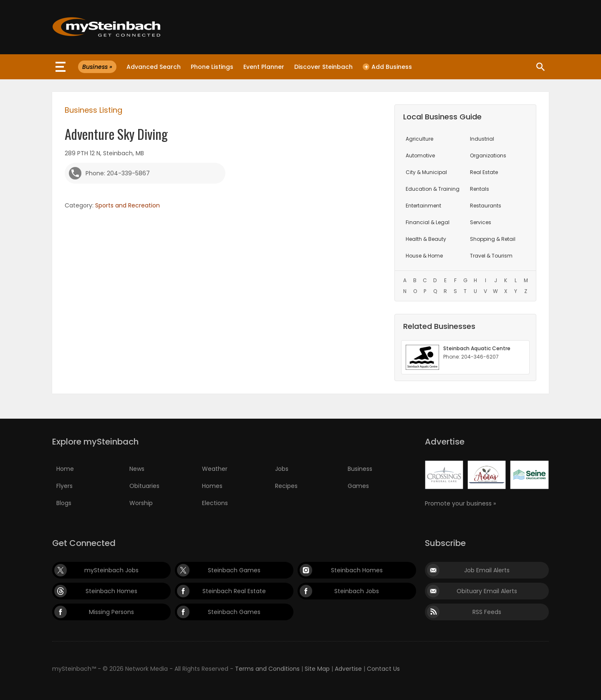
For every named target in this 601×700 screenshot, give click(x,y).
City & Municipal (426, 172)
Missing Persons (111, 612)
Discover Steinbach (323, 67)
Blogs (64, 503)
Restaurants (486, 206)
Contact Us (383, 669)
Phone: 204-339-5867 (118, 173)
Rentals (480, 189)
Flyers (64, 486)
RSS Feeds (487, 612)
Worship (141, 503)
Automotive (420, 155)
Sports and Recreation (128, 205)
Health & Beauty (426, 239)
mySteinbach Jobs (111, 570)
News (137, 469)
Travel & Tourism (491, 256)
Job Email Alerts (487, 570)
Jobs (282, 469)
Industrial (482, 139)
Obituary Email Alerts (487, 591)
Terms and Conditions (267, 669)
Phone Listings (212, 67)
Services (481, 222)
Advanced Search (154, 67)
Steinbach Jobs (357, 591)
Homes (212, 486)
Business (360, 469)
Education (433, 189)
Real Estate (484, 172)
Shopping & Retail (493, 239)
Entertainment (423, 206)
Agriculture (419, 139)
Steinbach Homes (357, 570)
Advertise (348, 669)
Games (358, 486)
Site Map (317, 669)
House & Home (424, 256)
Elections (215, 503)
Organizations (488, 155)
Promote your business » (460, 503)
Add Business (387, 67)
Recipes (286, 486)
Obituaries (144, 486)
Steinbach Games (234, 570)
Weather (215, 469)
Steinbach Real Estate (234, 591)
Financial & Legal (428, 222)
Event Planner (264, 67)
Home (65, 469)
